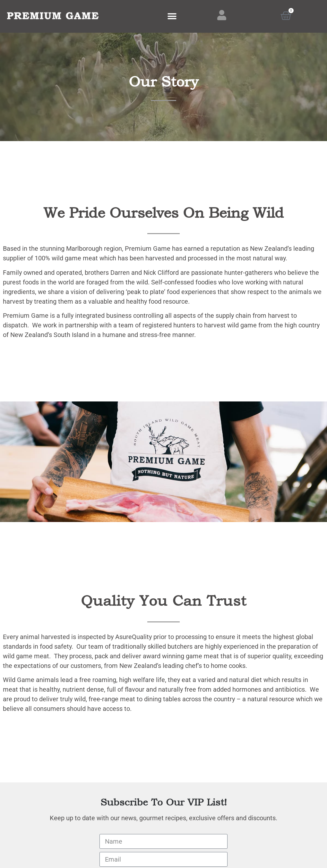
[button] (172, 17)
